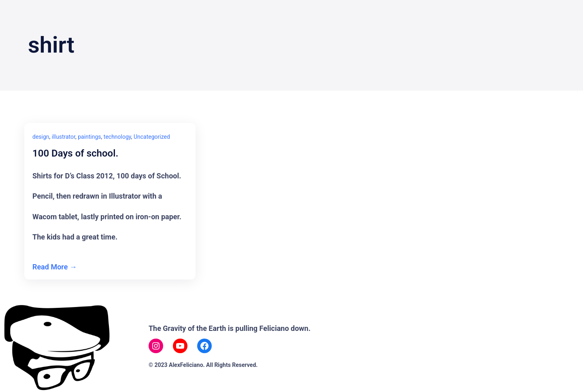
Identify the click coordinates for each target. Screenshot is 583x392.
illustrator (64, 137)
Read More (50, 267)
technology (117, 137)
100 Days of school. (75, 154)
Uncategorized (152, 137)
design (41, 137)
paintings (89, 137)
